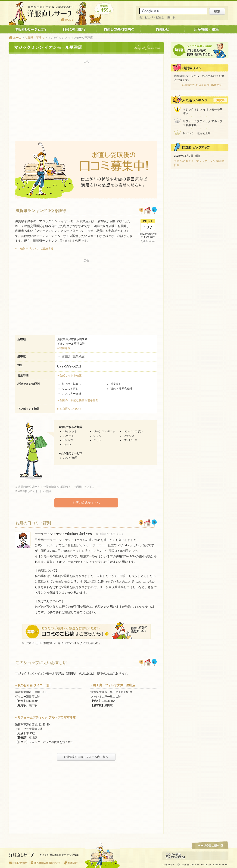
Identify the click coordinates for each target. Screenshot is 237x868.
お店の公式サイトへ (86, 503)
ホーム (17, 38)
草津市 (40, 38)
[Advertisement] (86, 97)
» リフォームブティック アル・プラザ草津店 (45, 718)
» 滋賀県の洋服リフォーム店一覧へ (86, 757)
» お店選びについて (69, 409)
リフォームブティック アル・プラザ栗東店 (203, 123)
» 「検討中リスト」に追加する (34, 249)
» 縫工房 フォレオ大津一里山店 (113, 685)
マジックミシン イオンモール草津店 (203, 111)
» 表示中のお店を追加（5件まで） (204, 85)
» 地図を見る (65, 348)
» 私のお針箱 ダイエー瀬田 (33, 685)
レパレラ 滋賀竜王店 (197, 133)
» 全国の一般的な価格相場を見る (78, 400)
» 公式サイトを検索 (69, 376)
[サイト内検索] (173, 11)
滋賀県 (29, 38)
